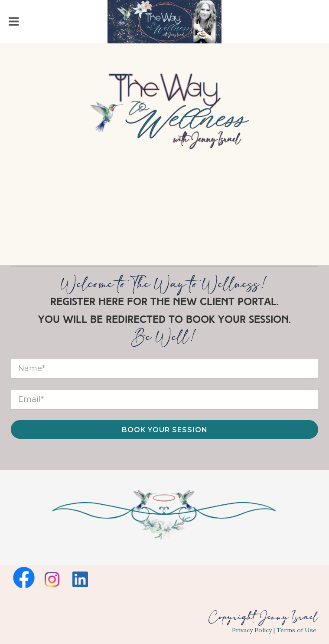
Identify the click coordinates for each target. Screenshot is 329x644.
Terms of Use (296, 630)
